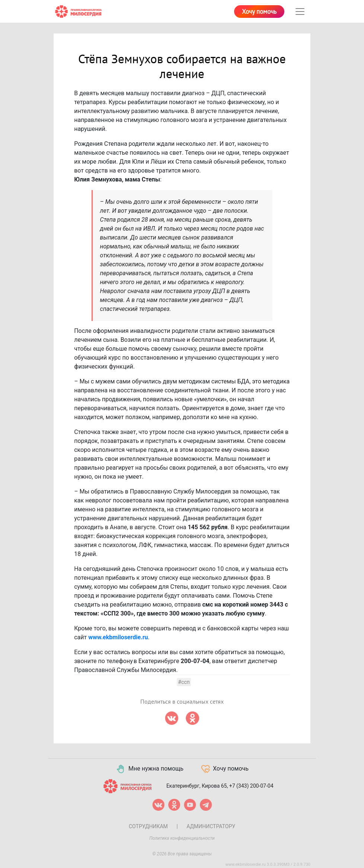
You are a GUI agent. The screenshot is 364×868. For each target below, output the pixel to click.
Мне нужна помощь (149, 769)
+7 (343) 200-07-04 (251, 786)
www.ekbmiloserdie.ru (118, 637)
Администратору (211, 826)
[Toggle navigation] (300, 12)
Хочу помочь (259, 12)
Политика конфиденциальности (182, 838)
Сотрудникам (148, 826)
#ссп (184, 682)
